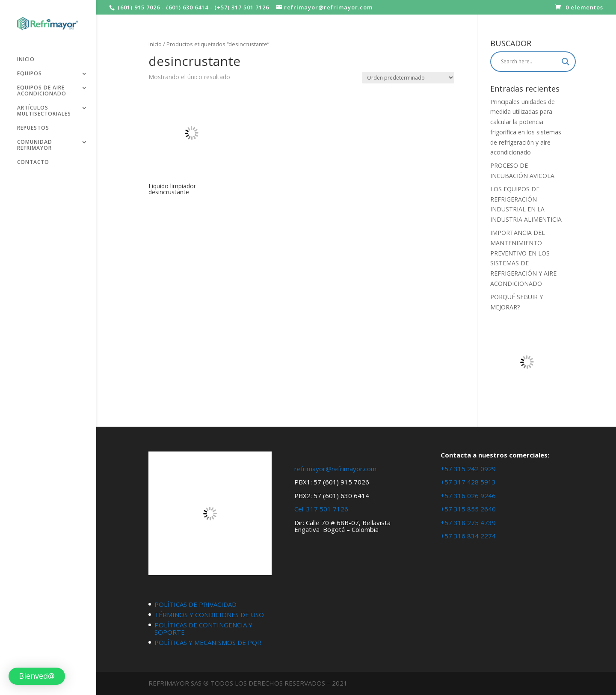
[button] (37, 676)
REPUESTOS (33, 125)
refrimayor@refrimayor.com (335, 469)
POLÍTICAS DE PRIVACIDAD (195, 604)
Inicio (155, 44)
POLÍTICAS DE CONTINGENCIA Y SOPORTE (203, 628)
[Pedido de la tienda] (408, 78)
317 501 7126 (327, 509)
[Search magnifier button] (566, 62)
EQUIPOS (30, 71)
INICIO (26, 57)
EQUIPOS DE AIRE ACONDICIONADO (42, 88)
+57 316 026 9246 (468, 496)
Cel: (299, 509)
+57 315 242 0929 (468, 469)
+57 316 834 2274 (468, 536)
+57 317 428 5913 (468, 482)
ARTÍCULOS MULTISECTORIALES (44, 108)
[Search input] (529, 62)
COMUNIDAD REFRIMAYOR (35, 142)
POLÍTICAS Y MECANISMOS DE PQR (208, 642)
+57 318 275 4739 (468, 523)
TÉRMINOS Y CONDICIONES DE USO (209, 615)
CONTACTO (33, 159)
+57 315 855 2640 (468, 509)
